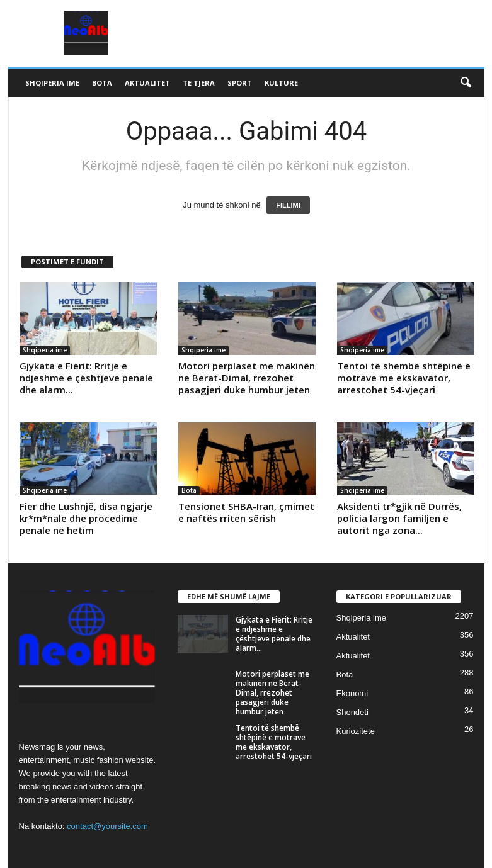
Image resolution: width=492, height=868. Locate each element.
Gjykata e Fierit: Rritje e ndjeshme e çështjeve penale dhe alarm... (86, 378)
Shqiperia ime (52, 83)
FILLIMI (288, 205)
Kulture (281, 83)
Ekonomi (352, 693)
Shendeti (352, 712)
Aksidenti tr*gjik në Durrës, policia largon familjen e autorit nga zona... (399, 518)
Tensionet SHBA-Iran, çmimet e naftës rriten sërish (246, 512)
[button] (466, 83)
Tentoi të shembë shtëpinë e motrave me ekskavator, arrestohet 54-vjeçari (404, 378)
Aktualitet (147, 83)
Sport (240, 83)
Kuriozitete (356, 731)
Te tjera (199, 83)
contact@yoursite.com (107, 826)
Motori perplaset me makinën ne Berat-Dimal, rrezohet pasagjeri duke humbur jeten (247, 378)
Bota (102, 83)
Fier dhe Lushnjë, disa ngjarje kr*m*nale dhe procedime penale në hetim (86, 518)
